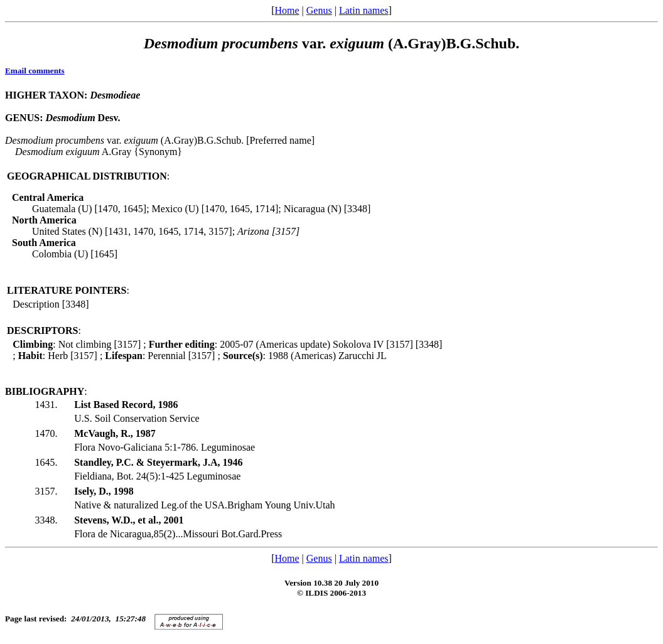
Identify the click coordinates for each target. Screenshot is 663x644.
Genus (319, 10)
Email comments (35, 71)
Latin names (364, 10)
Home (287, 10)
